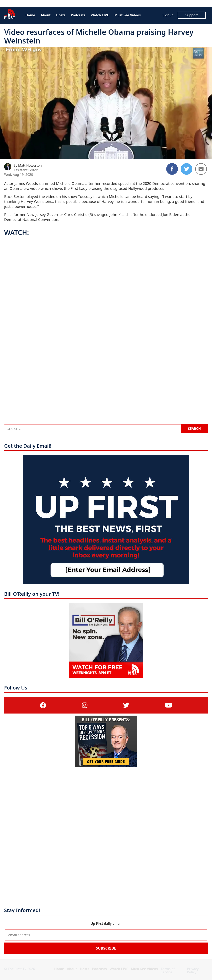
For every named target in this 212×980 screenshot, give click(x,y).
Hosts (61, 15)
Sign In (168, 15)
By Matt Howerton (28, 165)
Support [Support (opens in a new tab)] (192, 15)
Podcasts (78, 15)
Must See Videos (128, 15)
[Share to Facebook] (172, 169)
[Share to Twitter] (187, 169)
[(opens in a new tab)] (43, 705)
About (46, 15)
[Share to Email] (201, 169)
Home (30, 15)
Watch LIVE (100, 15)
